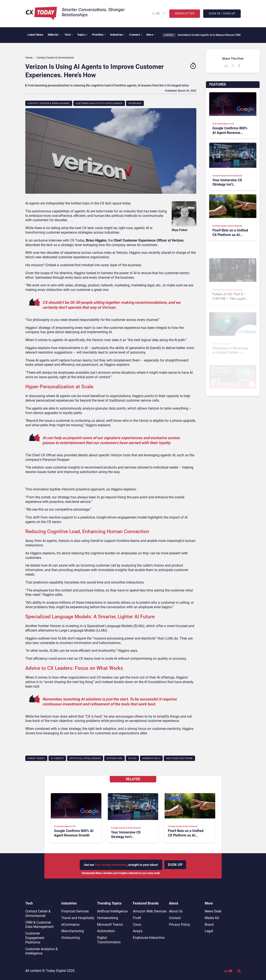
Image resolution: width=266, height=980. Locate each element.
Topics (82, 35)
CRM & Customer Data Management (39, 925)
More (151, 35)
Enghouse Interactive (149, 938)
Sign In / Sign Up (222, 13)
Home (29, 58)
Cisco (137, 925)
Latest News (35, 35)
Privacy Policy (180, 925)
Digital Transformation (109, 940)
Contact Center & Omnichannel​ (49, 103)
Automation (114, 758)
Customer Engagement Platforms (35, 938)
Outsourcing (71, 938)
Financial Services (75, 911)
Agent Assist (36, 758)
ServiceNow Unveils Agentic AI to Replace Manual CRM (208, 35)
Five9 (137, 918)
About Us (176, 911)
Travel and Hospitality (78, 918)
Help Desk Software (179, 758)
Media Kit (212, 918)
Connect (136, 35)
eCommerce (70, 925)
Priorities (99, 35)
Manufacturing (73, 931)
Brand (209, 925)
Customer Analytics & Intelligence (99, 103)
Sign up (175, 865)
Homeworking (108, 918)
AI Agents (57, 758)
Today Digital (56, 971)
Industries (117, 35)
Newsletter (185, 13)
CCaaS (132, 758)
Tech (69, 35)
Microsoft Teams (110, 925)
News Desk (213, 911)
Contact (175, 918)
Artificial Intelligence (85, 758)
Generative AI (151, 758)
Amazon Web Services (150, 911)
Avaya (138, 931)
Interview (135, 103)
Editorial (54, 35)
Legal (209, 931)
